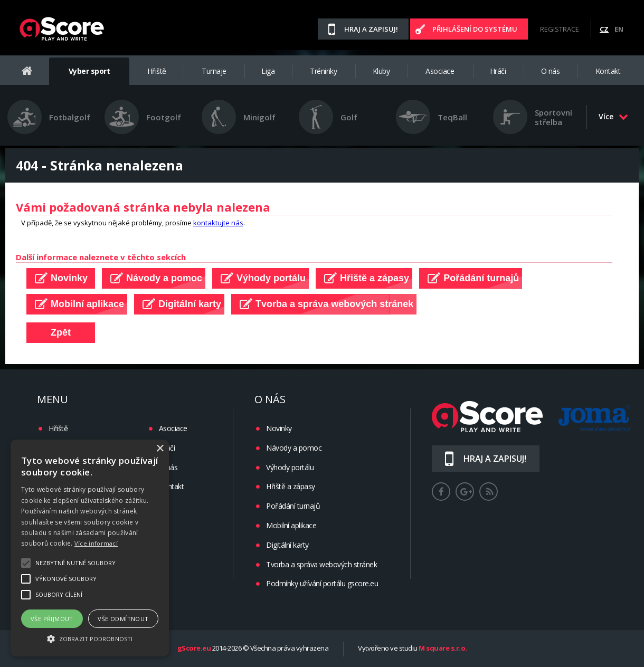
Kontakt (608, 71)
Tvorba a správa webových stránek (321, 564)
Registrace (560, 29)
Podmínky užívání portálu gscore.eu (322, 583)
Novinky (279, 428)
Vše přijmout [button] (52, 619)
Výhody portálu (290, 467)
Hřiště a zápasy (291, 486)
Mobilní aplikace (291, 525)
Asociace (440, 71)
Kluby (381, 71)
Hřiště (157, 71)
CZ (604, 29)
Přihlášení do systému (475, 29)
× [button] (160, 449)
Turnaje (214, 71)
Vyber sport (89, 71)
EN (619, 29)
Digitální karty (287, 545)
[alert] (90, 548)
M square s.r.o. (443, 649)
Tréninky (323, 71)
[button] (90, 638)
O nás (551, 71)
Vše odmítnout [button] (123, 619)
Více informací (96, 543)
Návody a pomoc (294, 448)
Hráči (498, 71)
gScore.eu (194, 649)
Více (613, 116)
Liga (268, 71)
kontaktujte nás (218, 223)
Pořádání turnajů (293, 506)
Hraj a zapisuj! (371, 29)
